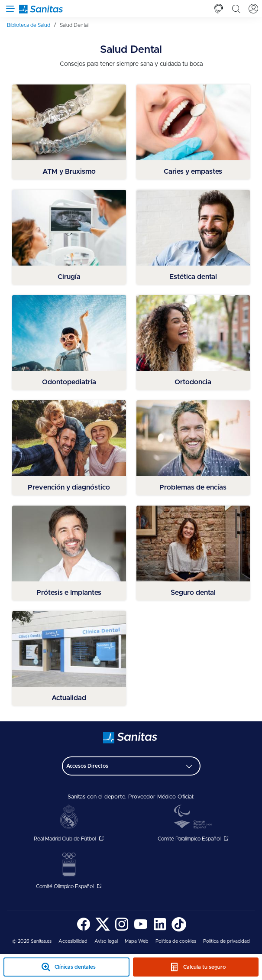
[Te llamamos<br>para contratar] (219, 9)
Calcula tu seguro (204, 967)
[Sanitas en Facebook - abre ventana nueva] (84, 930)
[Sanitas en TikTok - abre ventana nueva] (179, 930)
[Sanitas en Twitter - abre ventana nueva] (103, 930)
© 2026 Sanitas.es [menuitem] (32, 941)
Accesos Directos (87, 766)
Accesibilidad (73, 941)
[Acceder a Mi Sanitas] (253, 9)
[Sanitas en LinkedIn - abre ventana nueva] (160, 930)
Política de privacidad (226, 941)
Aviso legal (106, 941)
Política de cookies (176, 941)
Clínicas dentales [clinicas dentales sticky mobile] (75, 967)
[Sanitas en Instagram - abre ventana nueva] (122, 930)
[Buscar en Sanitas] (236, 9)
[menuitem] (32, 25)
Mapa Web (137, 941)
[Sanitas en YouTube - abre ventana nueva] (141, 930)
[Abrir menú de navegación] (9, 9)
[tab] (219, 9)
